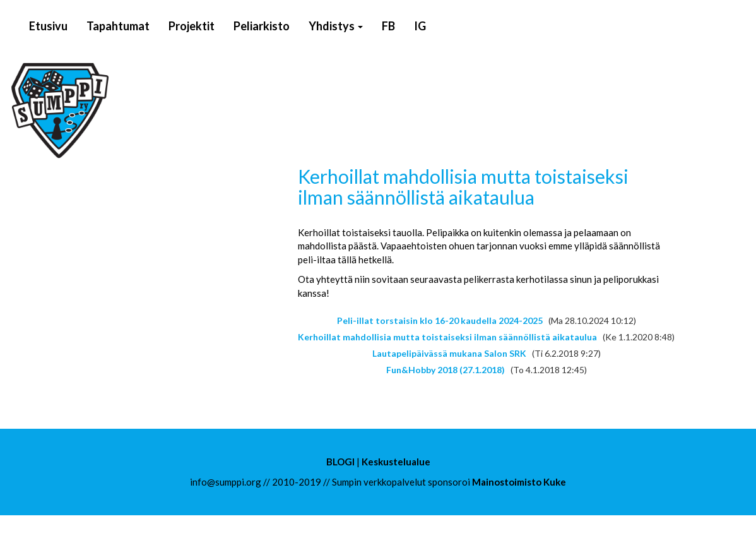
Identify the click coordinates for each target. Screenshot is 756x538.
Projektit (192, 26)
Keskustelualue (396, 462)
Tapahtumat (118, 26)
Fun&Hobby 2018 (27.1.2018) (446, 370)
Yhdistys (336, 26)
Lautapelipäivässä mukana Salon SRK (449, 353)
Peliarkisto (262, 26)
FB (388, 26)
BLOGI (340, 462)
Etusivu (48, 26)
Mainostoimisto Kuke (519, 482)
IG (420, 26)
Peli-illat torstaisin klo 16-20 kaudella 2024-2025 (440, 320)
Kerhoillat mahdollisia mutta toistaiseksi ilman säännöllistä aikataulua (447, 337)
